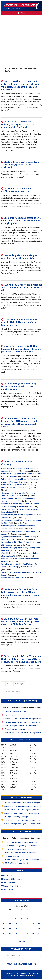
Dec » (24, 942)
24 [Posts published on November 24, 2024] (4, 933)
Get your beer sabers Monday (16, 849)
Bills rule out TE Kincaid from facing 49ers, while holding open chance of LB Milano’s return (20, 621)
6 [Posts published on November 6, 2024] (21, 919)
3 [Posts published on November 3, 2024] (4, 919)
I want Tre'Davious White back (16, 712)
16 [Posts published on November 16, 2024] (39, 924)
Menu (23, 13)
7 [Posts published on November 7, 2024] (27, 919)
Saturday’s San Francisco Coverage (17, 463)
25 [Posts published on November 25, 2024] (10, 933)
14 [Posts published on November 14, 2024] (27, 924)
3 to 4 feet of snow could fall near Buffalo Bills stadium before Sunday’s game (20, 322)
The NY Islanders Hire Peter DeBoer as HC (21, 853)
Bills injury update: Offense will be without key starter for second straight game (21, 221)
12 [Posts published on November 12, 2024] (16, 924)
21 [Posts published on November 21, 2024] (27, 929)
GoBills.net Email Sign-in (21, 964)
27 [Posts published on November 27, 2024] (21, 933)
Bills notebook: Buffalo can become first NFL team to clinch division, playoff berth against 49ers (19, 423)
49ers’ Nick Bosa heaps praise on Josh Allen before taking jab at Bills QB (21, 287)
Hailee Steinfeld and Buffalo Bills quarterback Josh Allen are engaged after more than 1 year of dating (21, 593)
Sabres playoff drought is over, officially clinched (23, 860)
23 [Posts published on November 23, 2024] (39, 929)
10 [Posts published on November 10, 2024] (4, 924)
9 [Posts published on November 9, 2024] (39, 919)
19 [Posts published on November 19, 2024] (16, 929)
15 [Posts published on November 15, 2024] (33, 924)
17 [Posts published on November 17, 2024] (4, 929)
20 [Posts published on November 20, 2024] (21, 929)
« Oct (19, 942)
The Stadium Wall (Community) (21, 701)
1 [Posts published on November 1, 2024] (33, 914)
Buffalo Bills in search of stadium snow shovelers (17, 190)
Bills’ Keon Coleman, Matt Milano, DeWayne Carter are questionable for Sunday (18, 124)
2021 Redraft (10, 715)
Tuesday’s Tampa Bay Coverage (16, 817)
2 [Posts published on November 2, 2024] (39, 914)
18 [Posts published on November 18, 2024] (10, 929)
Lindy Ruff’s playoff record (15, 856)
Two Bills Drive (21, 6)
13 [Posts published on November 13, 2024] (21, 924)
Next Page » (20, 683)
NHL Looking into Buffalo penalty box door (21, 842)
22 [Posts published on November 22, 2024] (33, 929)
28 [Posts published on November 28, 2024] (27, 933)
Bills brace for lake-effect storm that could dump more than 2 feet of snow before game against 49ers (21, 659)
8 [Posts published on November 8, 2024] (33, 919)
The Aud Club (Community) (21, 831)
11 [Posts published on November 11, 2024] (10, 924)
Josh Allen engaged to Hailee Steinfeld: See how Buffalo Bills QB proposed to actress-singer (21, 349)
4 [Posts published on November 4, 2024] (10, 919)
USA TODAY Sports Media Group (25, 976)
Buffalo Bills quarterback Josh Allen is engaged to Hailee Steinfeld (20, 165)
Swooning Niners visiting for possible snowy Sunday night (20, 257)
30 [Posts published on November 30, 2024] (39, 933)
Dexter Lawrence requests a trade (18, 729)
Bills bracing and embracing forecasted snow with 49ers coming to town (19, 386)
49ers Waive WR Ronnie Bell (13, 578)
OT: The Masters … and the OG (16, 863)
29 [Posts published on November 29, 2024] (33, 933)
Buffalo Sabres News (21, 798)
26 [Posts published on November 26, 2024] (16, 933)
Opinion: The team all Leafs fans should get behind (23, 820)
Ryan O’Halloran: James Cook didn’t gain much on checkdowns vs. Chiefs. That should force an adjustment (20, 85)
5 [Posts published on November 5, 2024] (16, 919)
